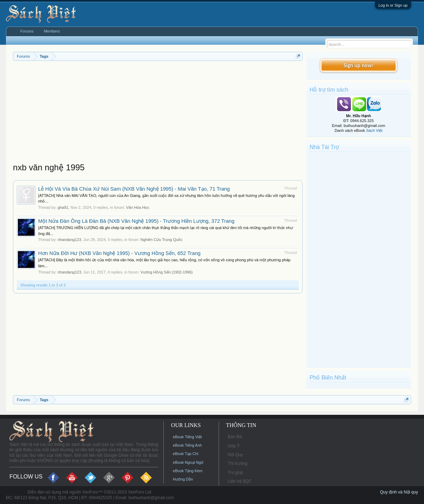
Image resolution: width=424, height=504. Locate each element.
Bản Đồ (235, 437)
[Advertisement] (158, 113)
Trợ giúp (235, 473)
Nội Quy (235, 455)
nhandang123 (69, 240)
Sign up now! (359, 65)
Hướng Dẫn (183, 479)
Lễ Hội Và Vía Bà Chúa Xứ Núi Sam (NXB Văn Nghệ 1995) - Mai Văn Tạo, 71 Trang (134, 189)
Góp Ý (234, 446)
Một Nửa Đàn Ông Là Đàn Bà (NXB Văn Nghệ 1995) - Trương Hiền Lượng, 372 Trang (136, 221)
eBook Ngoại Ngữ (188, 462)
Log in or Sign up (393, 5)
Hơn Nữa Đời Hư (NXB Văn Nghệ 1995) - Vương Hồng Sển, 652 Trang (119, 253)
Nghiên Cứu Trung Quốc (161, 240)
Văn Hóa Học (137, 207)
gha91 (63, 207)
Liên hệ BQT (240, 481)
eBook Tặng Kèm (188, 471)
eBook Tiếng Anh (187, 445)
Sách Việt (374, 130)
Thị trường (238, 463)
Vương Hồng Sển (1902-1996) (166, 272)
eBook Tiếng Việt (187, 437)
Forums (27, 31)
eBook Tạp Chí (186, 454)
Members (52, 31)
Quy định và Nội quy (399, 492)
